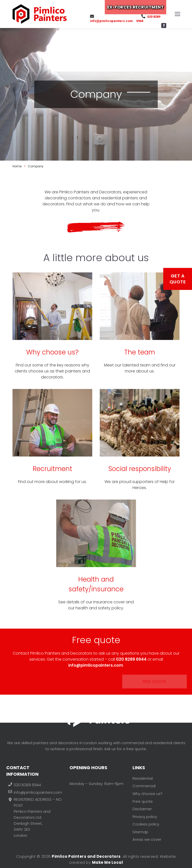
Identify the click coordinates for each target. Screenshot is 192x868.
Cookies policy (146, 817)
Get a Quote (178, 279)
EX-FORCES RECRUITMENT (139, 7)
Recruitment (52, 469)
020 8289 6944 (150, 19)
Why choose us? (52, 352)
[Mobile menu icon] (177, 14)
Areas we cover (147, 829)
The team (140, 352)
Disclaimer (142, 805)
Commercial (144, 787)
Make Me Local (108, 862)
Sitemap (140, 823)
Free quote (97, 682)
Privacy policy (145, 811)
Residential (143, 781)
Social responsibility (140, 469)
